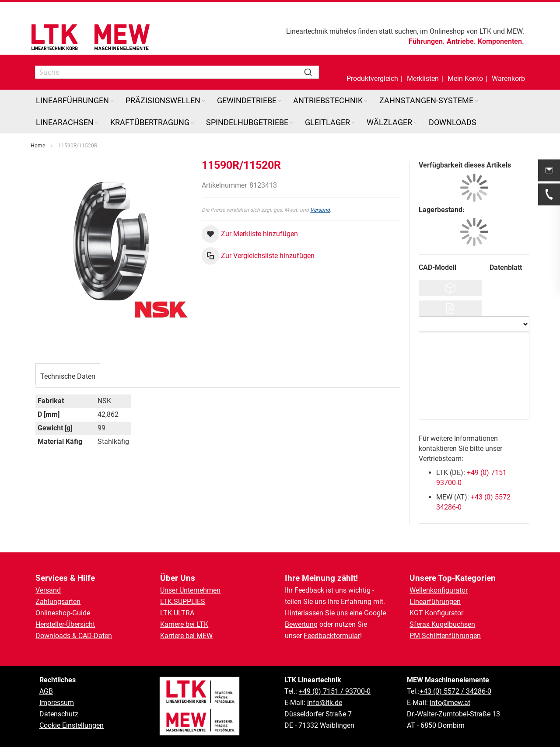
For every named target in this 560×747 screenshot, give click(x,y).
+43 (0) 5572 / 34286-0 (455, 691)
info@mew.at (450, 703)
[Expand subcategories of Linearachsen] (97, 123)
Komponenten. (501, 41)
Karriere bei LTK (184, 624)
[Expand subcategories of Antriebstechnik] (366, 101)
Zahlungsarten (58, 602)
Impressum (57, 703)
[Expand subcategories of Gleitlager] (353, 123)
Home (38, 146)
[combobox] (177, 72)
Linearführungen (435, 602)
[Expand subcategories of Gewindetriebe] (280, 101)
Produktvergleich (372, 79)
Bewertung (301, 624)
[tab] (68, 375)
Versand (320, 210)
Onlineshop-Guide (63, 613)
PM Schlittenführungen (445, 636)
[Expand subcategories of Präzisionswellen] (203, 101)
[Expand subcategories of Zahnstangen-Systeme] (476, 101)
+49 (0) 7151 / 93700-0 (335, 691)
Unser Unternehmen (190, 590)
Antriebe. (461, 41)
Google (375, 613)
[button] (465, 72)
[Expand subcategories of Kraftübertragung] (192, 123)
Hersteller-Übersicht (65, 624)
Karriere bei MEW (186, 636)
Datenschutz (59, 714)
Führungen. (427, 41)
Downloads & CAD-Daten (74, 636)
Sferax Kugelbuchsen (442, 624)
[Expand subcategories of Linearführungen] (112, 101)
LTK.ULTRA (178, 613)
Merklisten (423, 79)
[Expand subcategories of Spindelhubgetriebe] (291, 123)
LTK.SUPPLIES (183, 602)
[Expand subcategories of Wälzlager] (415, 123)
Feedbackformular (332, 636)
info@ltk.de (325, 703)
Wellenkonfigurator (439, 590)
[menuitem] (75, 101)
